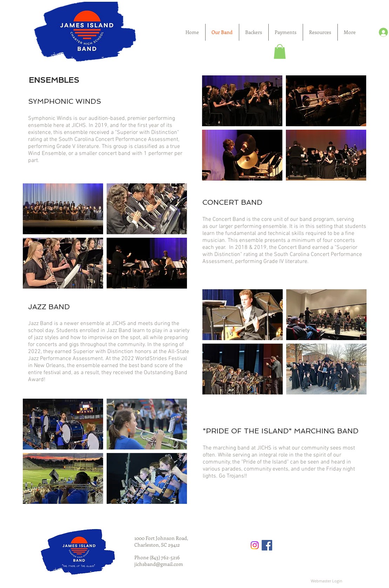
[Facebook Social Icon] (267, 545)
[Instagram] (255, 545)
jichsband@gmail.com (159, 564)
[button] (280, 52)
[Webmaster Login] (327, 581)
